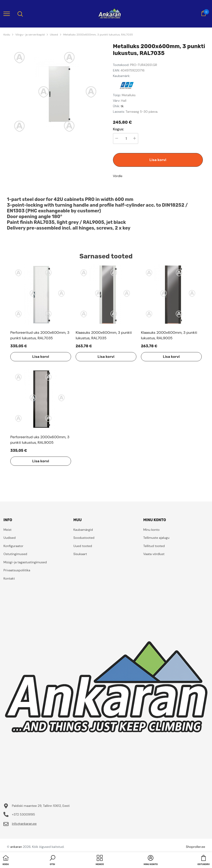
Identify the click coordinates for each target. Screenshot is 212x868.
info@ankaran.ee (24, 824)
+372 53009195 (23, 814)
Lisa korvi (158, 160)
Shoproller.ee (195, 847)
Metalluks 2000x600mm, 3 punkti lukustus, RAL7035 (98, 35)
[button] (52, 861)
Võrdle (118, 176)
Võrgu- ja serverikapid (30, 35)
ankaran (16, 847)
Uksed (54, 35)
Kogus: (119, 129)
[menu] (7, 14)
